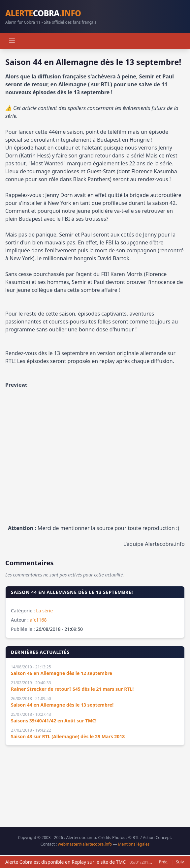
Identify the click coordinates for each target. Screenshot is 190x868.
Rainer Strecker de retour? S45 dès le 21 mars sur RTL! (72, 689)
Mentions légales (134, 844)
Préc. (164, 862)
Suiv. (180, 862)
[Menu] (12, 41)
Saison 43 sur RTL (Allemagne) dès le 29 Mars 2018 (68, 736)
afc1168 (38, 620)
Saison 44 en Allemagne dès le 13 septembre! (62, 705)
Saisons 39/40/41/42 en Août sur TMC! (54, 721)
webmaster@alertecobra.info (85, 844)
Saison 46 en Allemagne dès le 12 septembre (62, 673)
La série (44, 611)
